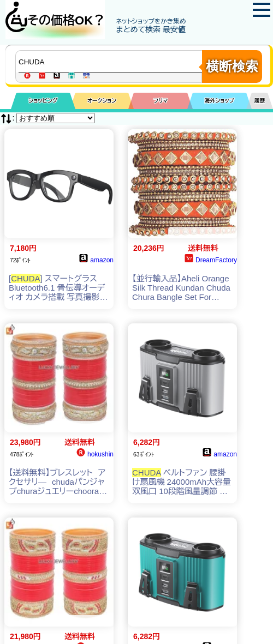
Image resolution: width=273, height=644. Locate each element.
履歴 (260, 101)
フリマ (161, 101)
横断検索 (232, 66)
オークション (102, 101)
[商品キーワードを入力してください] (111, 62)
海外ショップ (219, 101)
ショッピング (43, 101)
